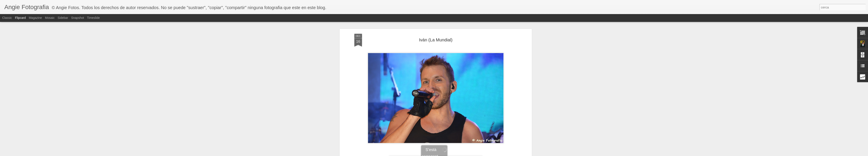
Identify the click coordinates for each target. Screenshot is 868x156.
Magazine (35, 18)
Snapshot (78, 18)
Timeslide (93, 18)
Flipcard (20, 18)
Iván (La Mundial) (436, 40)
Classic (7, 18)
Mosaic (50, 18)
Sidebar (63, 18)
